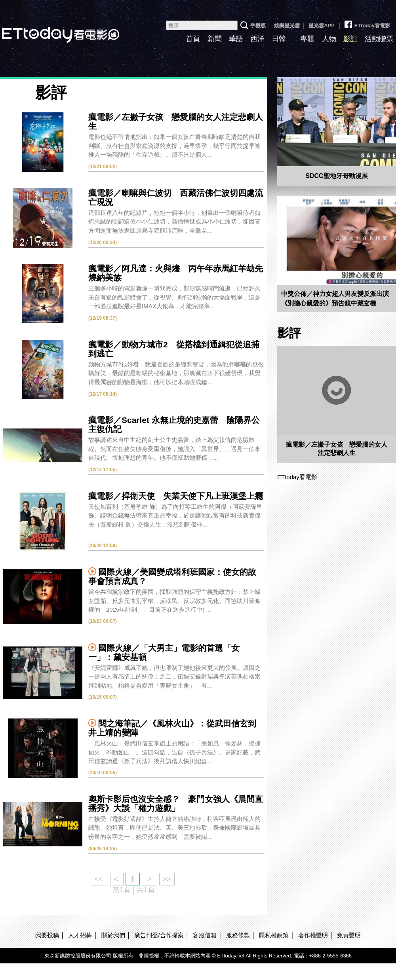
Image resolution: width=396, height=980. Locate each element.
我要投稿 (47, 935)
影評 (350, 39)
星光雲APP (322, 26)
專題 (307, 39)
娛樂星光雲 (287, 26)
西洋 (257, 39)
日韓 (279, 39)
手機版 (258, 26)
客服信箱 (205, 935)
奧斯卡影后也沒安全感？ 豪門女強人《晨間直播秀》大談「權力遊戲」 (176, 804)
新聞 (215, 39)
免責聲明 (349, 935)
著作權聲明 (313, 935)
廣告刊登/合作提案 (159, 935)
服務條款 (238, 935)
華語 (236, 39)
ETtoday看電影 (367, 23)
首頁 (193, 39)
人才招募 (80, 935)
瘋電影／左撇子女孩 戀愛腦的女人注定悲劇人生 (337, 449)
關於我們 (113, 935)
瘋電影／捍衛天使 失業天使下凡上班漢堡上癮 (176, 496)
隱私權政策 (274, 935)
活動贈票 (379, 39)
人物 (329, 39)
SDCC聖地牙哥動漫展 (336, 176)
